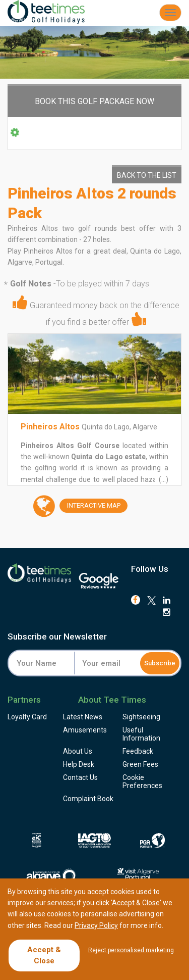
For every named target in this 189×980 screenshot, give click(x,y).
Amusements (85, 730)
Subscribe (160, 663)
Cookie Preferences (142, 781)
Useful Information (141, 734)
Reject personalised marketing (131, 950)
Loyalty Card (27, 717)
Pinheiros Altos (50, 427)
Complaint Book (88, 799)
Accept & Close (44, 955)
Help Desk (79, 764)
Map (90, 506)
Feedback (138, 751)
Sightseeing (141, 717)
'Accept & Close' (136, 903)
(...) (163, 479)
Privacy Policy (96, 925)
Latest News (83, 717)
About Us (78, 751)
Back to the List (147, 175)
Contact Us (80, 777)
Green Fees (140, 764)
